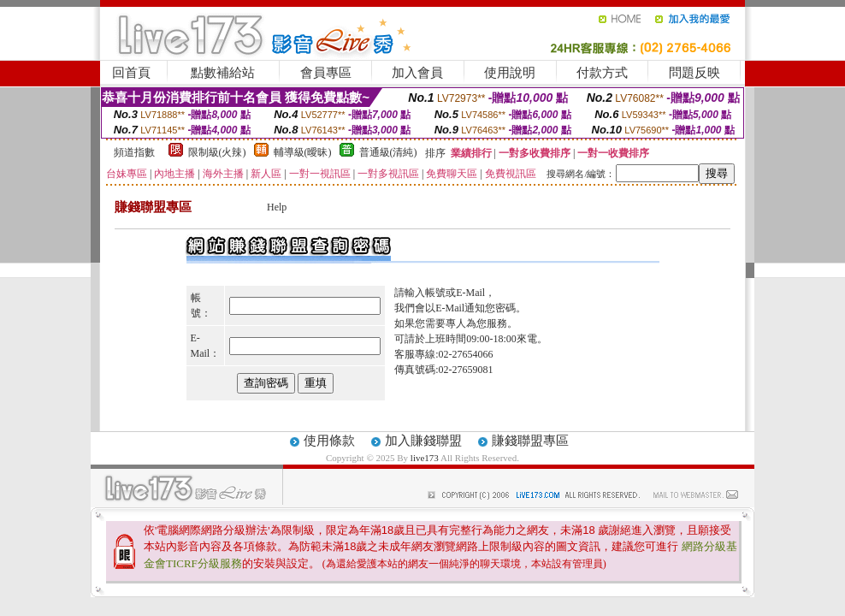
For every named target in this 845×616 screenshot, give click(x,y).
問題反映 (694, 73)
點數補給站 (223, 73)
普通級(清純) (388, 152)
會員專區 (326, 73)
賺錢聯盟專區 (530, 441)
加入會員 (417, 73)
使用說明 (510, 73)
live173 (425, 458)
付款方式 (602, 73)
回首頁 (131, 73)
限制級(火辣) (217, 152)
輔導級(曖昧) (303, 152)
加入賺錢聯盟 (423, 441)
